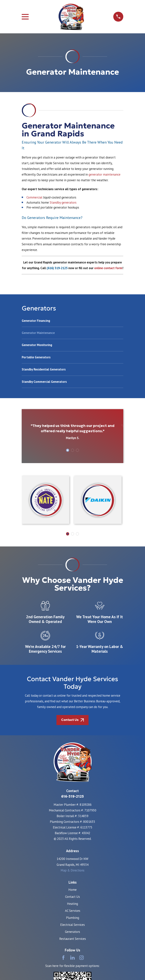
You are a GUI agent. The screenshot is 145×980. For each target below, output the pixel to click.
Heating (72, 904)
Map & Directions (72, 870)
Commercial (34, 197)
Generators (72, 932)
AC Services (73, 911)
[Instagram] (81, 958)
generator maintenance (105, 174)
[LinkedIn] (72, 958)
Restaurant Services (73, 939)
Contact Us (72, 897)
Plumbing (73, 918)
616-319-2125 (72, 796)
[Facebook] (63, 958)
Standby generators (63, 202)
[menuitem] (72, 323)
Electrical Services (72, 925)
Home (72, 890)
